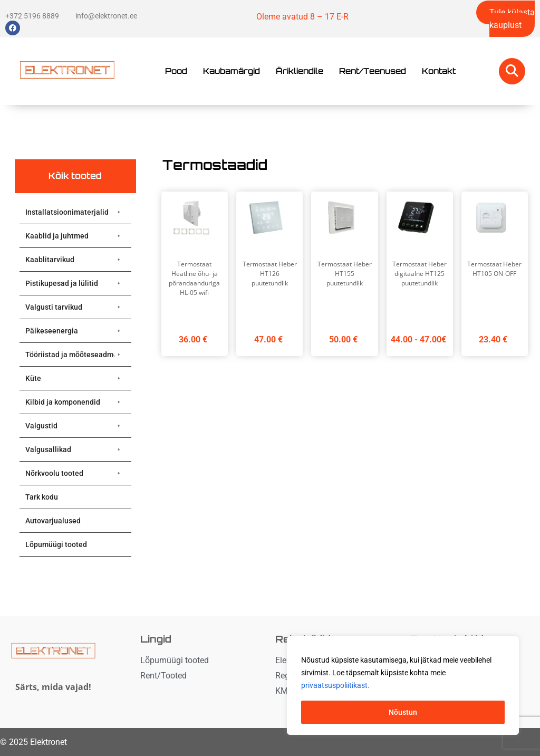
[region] (403, 686)
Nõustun (403, 712)
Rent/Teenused (373, 71)
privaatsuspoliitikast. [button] (335, 686)
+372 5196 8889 (32, 16)
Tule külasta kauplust (512, 19)
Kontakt (439, 71)
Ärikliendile (300, 71)
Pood (176, 71)
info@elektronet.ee (106, 16)
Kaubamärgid (232, 71)
